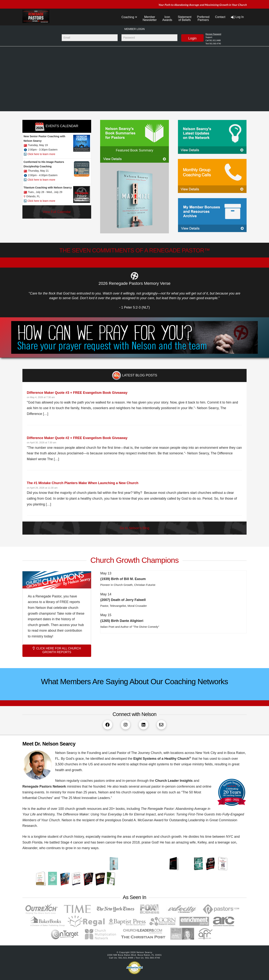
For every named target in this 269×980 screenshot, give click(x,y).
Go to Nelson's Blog (135, 528)
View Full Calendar (57, 212)
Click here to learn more (41, 154)
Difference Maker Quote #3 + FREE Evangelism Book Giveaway (77, 393)
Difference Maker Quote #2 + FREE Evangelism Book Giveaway (77, 438)
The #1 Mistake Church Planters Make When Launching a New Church (83, 483)
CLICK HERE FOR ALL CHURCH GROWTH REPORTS (57, 650)
